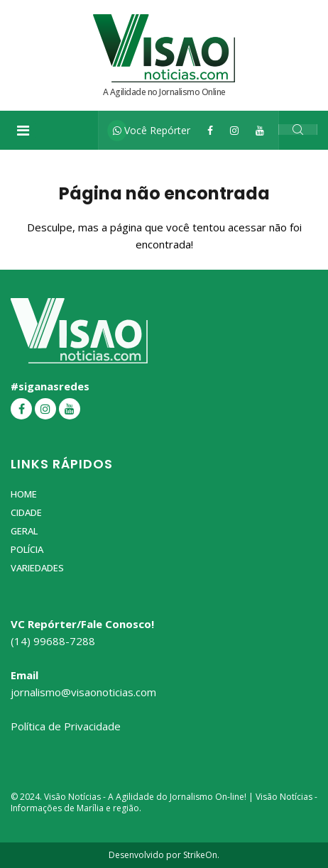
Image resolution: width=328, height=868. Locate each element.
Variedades (37, 568)
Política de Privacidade (66, 726)
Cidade (26, 512)
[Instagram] (234, 130)
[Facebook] (210, 130)
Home (24, 494)
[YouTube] (260, 130)
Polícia (27, 549)
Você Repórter (152, 130)
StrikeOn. (201, 855)
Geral (24, 531)
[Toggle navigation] (23, 131)
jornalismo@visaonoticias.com (83, 692)
